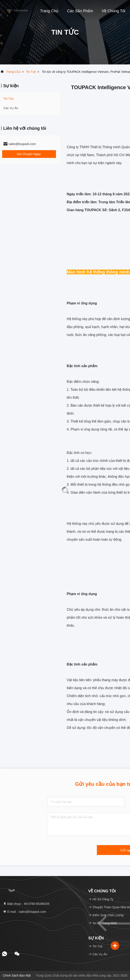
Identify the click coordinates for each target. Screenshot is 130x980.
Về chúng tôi (113, 11)
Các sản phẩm (80, 11)
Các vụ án (11, 108)
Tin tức (31, 72)
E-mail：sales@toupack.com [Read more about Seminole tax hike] (25, 912)
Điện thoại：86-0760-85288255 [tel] (26, 904)
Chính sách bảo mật (17, 975)
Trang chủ (49, 11)
